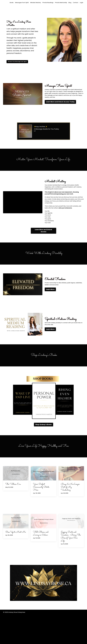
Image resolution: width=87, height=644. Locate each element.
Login (81, 3)
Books (8, 3)
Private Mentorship (60, 3)
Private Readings (46, 3)
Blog (69, 3)
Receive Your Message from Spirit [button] (21, 62)
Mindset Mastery (33, 3)
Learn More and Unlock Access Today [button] (60, 110)
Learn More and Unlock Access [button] (43, 260)
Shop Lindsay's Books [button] (44, 454)
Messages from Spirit (19, 3)
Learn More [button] (50, 319)
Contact (75, 3)
